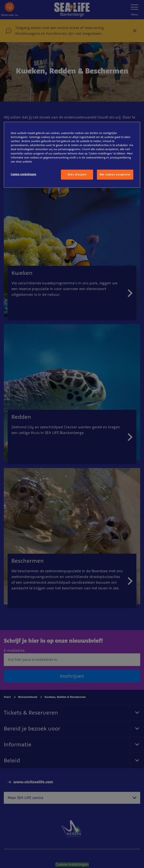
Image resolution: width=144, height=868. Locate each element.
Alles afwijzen (77, 174)
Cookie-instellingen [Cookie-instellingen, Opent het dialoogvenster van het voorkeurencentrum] (24, 174)
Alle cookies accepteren (115, 174)
